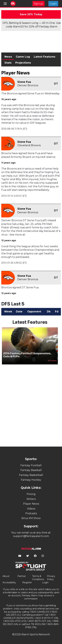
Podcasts (31, 513)
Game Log (23, 57)
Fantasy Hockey (31, 480)
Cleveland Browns (29, 145)
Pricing (31, 494)
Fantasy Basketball (31, 475)
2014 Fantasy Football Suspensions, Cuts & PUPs (27, 355)
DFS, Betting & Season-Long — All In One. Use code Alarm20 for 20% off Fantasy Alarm (32, 25)
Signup (38, 4)
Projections (23, 63)
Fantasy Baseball (31, 470)
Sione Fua (24, 82)
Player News (31, 504)
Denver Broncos (28, 85)
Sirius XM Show (31, 518)
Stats (8, 63)
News (8, 57)
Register (27, 582)
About (6, 576)
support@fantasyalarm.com (31, 536)
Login (53, 4)
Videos (31, 509)
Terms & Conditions (38, 578)
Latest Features (45, 57)
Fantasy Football (31, 465)
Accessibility (9, 582)
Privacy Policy (51, 578)
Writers (31, 499)
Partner (22, 576)
